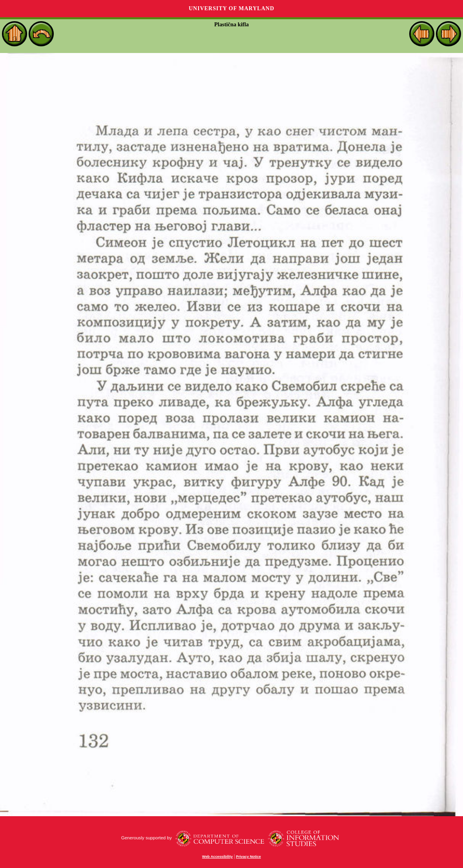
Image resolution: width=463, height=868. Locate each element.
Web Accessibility (217, 857)
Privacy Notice (248, 857)
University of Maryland (231, 8)
